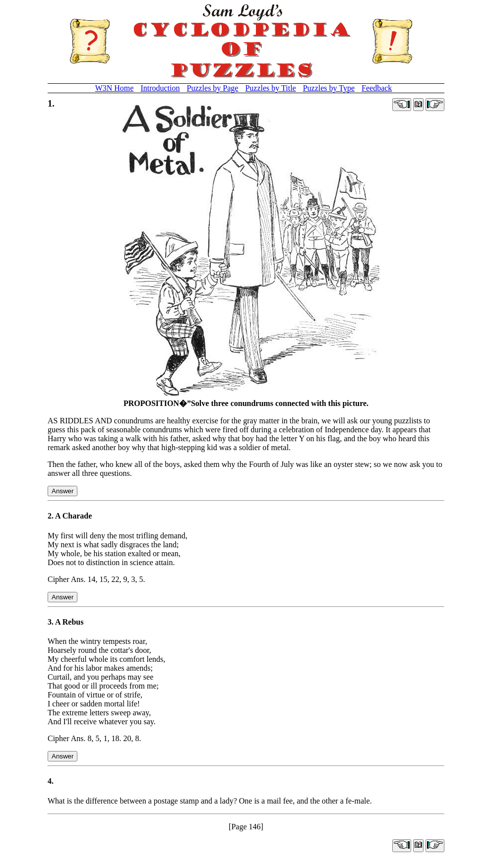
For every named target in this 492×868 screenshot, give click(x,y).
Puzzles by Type (329, 88)
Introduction (160, 88)
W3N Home (115, 88)
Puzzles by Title (270, 88)
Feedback (377, 88)
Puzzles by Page (212, 88)
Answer (62, 491)
